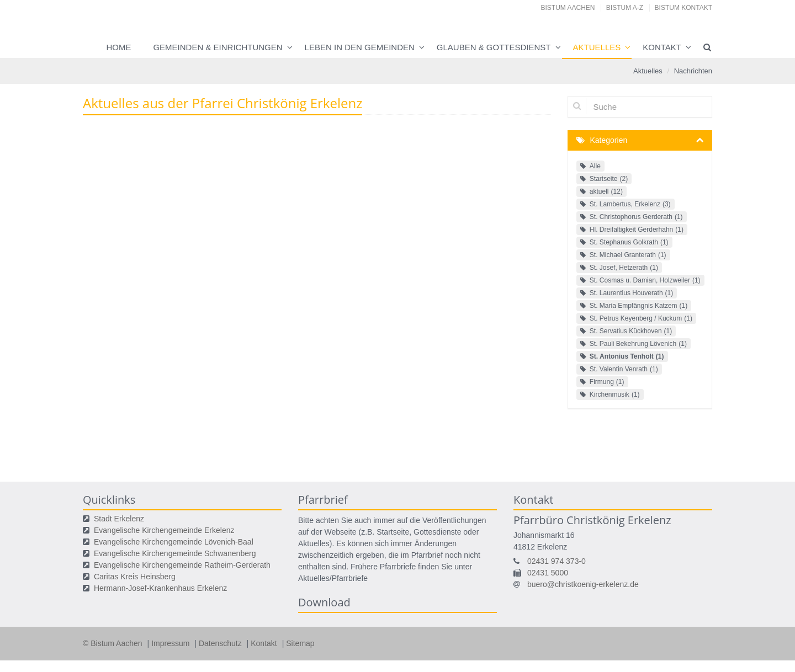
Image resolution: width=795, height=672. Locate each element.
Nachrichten (693, 71)
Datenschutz (221, 643)
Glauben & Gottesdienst (494, 47)
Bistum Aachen (568, 8)
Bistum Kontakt (683, 8)
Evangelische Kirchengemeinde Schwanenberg (175, 553)
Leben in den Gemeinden (360, 47)
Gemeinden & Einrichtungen (218, 47)
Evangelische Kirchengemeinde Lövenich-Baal (174, 542)
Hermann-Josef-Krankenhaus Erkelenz (160, 588)
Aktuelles (597, 47)
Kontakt (662, 47)
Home (118, 47)
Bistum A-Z (625, 8)
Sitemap (300, 643)
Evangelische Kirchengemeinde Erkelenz (164, 530)
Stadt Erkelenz (119, 519)
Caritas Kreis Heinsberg (135, 577)
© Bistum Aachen (113, 643)
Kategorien (609, 140)
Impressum (171, 643)
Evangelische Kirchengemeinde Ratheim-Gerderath (182, 565)
